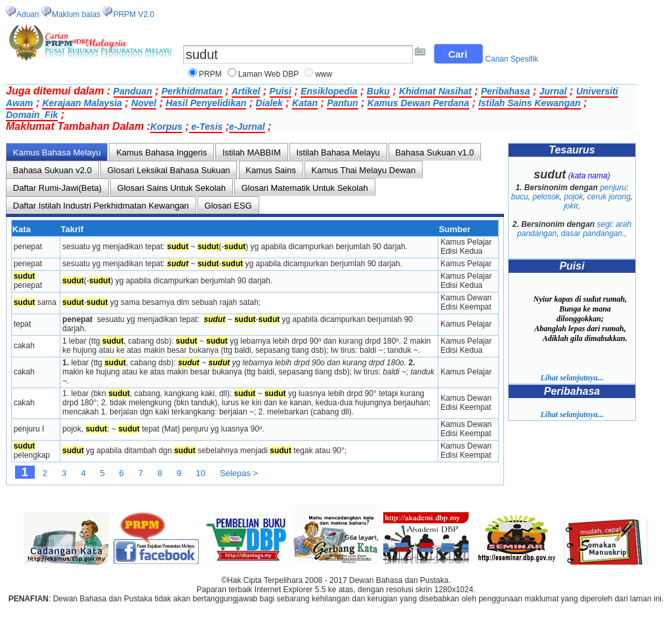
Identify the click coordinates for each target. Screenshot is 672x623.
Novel (144, 103)
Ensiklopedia (329, 91)
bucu (520, 197)
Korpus (166, 127)
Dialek (269, 103)
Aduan (28, 14)
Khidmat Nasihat (435, 91)
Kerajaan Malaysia (82, 103)
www (324, 74)
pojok (574, 197)
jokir (571, 206)
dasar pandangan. (593, 233)
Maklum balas (76, 14)
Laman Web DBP (269, 74)
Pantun (342, 103)
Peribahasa (506, 91)
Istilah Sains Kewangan (530, 103)
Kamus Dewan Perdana (418, 103)
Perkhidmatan (192, 91)
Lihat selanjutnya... (572, 378)
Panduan (133, 91)
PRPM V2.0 (134, 14)
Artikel (246, 91)
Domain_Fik (32, 115)
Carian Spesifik (512, 59)
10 (201, 473)
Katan (305, 103)
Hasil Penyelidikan (206, 103)
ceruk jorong (609, 197)
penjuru (613, 188)
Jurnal (553, 91)
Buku (378, 91)
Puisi (281, 91)
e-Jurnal (247, 127)
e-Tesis (206, 127)
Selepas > (239, 473)
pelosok (546, 197)
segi (604, 224)
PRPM (210, 74)
